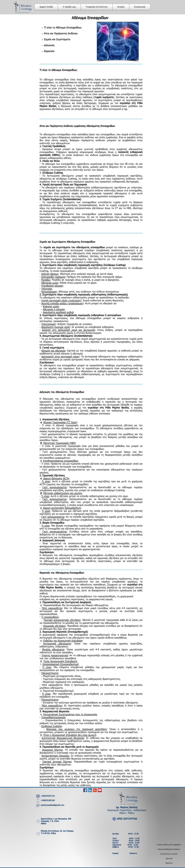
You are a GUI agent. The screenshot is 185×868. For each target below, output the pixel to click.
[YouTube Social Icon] (100, 790)
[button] (97, 7)
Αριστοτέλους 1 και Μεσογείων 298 (56, 819)
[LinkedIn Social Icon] (90, 790)
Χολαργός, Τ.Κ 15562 (50, 821)
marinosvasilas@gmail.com (52, 805)
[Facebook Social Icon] (85, 790)
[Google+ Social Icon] (95, 790)
